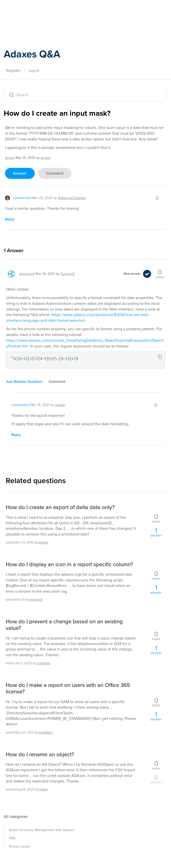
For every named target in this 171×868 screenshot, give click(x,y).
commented (22, 198)
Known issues (20, 846)
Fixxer (44, 789)
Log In (34, 70)
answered (27, 274)
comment (55, 173)
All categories (16, 816)
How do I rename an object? (40, 755)
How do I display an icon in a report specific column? (69, 564)
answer (20, 173)
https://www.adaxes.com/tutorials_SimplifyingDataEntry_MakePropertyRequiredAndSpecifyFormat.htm (85, 343)
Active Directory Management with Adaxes (42, 830)
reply (10, 219)
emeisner (36, 599)
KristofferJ (46, 732)
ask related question (24, 382)
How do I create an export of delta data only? (60, 507)
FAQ (12, 838)
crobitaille (43, 663)
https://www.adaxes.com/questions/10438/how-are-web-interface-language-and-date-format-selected (78, 318)
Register (13, 70)
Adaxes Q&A (32, 54)
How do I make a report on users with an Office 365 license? (68, 689)
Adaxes (27, 15)
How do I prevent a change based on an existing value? (64, 625)
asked (10, 158)
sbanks (43, 542)
